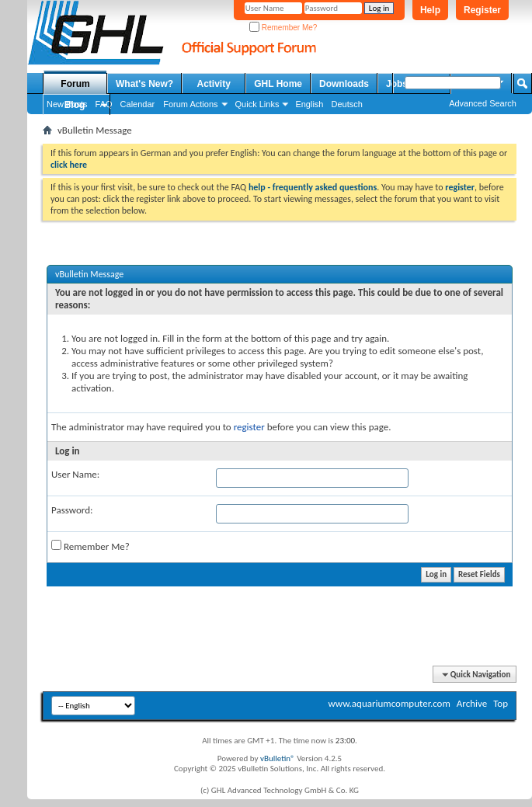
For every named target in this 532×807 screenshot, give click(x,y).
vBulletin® (278, 758)
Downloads (344, 84)
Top (501, 703)
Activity (214, 84)
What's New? (144, 84)
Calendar (138, 104)
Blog (75, 105)
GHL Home (278, 84)
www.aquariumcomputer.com (389, 703)
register (249, 427)
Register (482, 10)
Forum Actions (190, 104)
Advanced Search (483, 103)
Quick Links (257, 104)
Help (430, 10)
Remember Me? (283, 28)
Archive (472, 703)
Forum (75, 84)
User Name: (75, 474)
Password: (72, 510)
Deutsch (346, 104)
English (309, 104)
